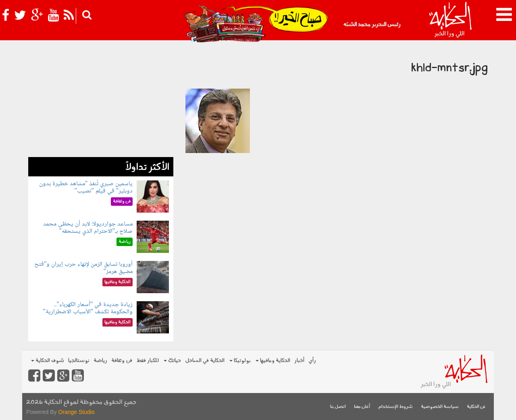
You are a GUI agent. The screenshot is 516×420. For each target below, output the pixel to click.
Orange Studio (76, 412)
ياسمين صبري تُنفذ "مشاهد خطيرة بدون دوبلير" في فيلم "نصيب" (86, 187)
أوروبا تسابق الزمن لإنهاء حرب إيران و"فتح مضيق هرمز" (84, 268)
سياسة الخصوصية (440, 407)
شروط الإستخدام (395, 407)
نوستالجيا (79, 361)
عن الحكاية (476, 407)
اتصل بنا (338, 407)
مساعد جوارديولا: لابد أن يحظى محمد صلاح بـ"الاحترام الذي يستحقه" (88, 228)
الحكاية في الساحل (205, 361)
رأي (312, 361)
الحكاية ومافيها (273, 361)
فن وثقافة (122, 361)
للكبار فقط (148, 361)
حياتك (172, 361)
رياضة (100, 361)
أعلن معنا (362, 407)
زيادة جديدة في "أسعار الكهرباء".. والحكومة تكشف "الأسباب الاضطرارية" (88, 308)
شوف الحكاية (48, 361)
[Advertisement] (101, 101)
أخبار (299, 361)
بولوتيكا (240, 361)
